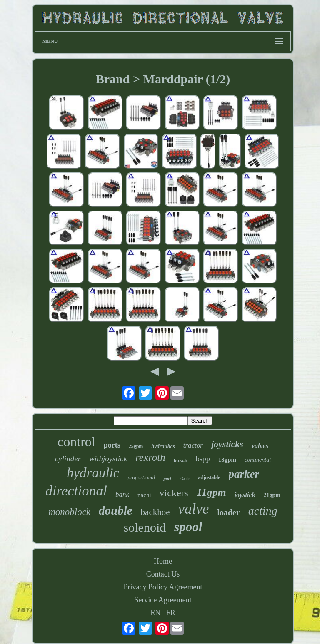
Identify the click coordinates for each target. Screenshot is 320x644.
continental (258, 460)
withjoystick (108, 459)
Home (163, 561)
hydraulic (93, 473)
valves (260, 446)
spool (188, 527)
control (76, 442)
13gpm (227, 460)
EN (155, 613)
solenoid (145, 527)
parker (244, 474)
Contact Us (163, 574)
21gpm (272, 495)
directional (76, 491)
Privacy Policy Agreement (163, 587)
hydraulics (163, 446)
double (116, 510)
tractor (193, 445)
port (167, 478)
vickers (174, 493)
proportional (141, 477)
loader (228, 512)
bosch (181, 461)
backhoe (155, 512)
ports (112, 445)
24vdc (185, 479)
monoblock (69, 512)
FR (171, 613)
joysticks (227, 444)
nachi (144, 495)
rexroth (150, 457)
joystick (245, 495)
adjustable (209, 477)
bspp (203, 459)
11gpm (211, 492)
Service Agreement (163, 600)
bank (122, 494)
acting (263, 511)
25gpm (136, 446)
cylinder (68, 459)
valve (194, 509)
